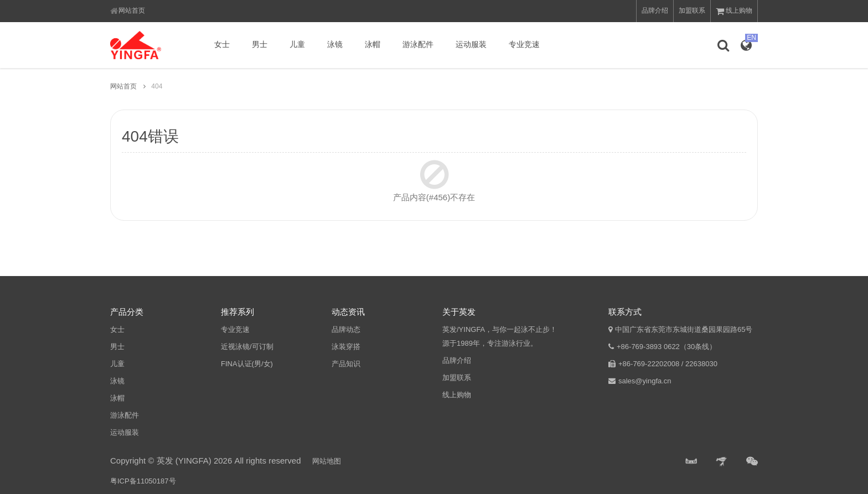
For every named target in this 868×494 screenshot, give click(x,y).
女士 (222, 44)
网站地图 (327, 461)
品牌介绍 (655, 11)
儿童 (297, 44)
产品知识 (346, 364)
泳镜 (335, 44)
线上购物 (734, 11)
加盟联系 (692, 11)
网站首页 (132, 11)
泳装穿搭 (346, 347)
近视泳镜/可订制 (247, 347)
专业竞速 (524, 44)
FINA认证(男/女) (247, 364)
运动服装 (471, 44)
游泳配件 (418, 44)
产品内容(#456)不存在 (434, 197)
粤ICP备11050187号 (143, 481)
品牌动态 (346, 329)
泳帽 (373, 44)
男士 (260, 44)
